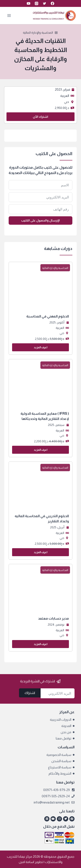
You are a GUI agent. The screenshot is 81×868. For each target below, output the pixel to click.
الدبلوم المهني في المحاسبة (48, 316)
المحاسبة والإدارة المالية (38, 33)
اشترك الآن (40, 117)
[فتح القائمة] (9, 15)
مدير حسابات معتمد (53, 618)
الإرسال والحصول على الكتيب (40, 220)
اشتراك (30, 693)
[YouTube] (29, 3)
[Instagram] (37, 3)
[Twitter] (44, 3)
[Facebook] (52, 3)
